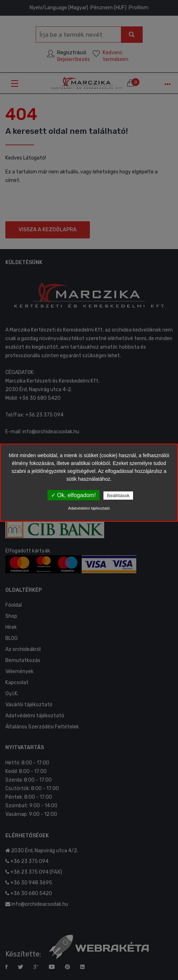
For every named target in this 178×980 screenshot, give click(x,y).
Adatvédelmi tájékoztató (89, 508)
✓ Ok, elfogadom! (73, 495)
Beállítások (118, 496)
